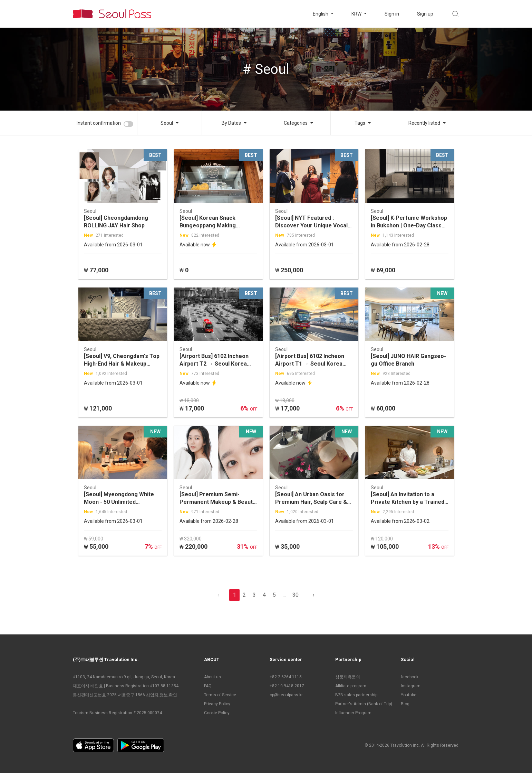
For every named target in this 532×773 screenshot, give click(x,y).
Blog (405, 704)
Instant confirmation (99, 123)
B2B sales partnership (356, 695)
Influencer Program (353, 713)
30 (296, 595)
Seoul (167, 123)
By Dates (231, 123)
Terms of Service (220, 695)
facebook (410, 677)
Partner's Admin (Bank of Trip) (364, 704)
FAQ (208, 686)
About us (212, 677)
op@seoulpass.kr (286, 695)
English (321, 14)
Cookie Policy (217, 713)
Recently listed (424, 123)
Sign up (425, 14)
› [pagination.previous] (314, 595)
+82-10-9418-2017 (287, 686)
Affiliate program (351, 686)
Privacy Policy (217, 704)
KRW (357, 14)
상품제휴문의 (348, 677)
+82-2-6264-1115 (286, 677)
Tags (360, 123)
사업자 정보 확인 (162, 695)
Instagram (411, 686)
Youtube (409, 695)
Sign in (392, 14)
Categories (296, 123)
